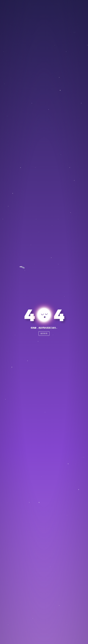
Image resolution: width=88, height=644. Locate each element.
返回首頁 (44, 333)
